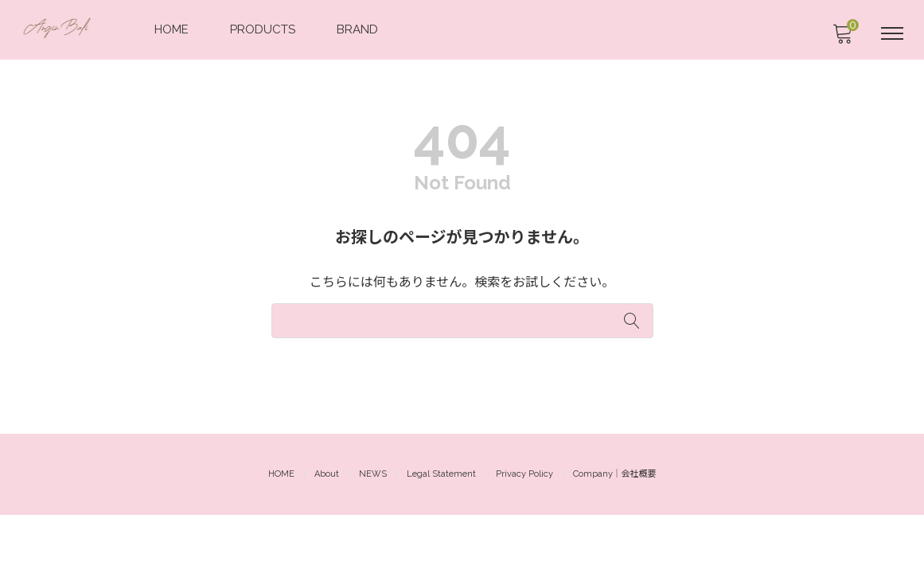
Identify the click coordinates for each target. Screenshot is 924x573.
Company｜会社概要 (615, 532)
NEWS (373, 532)
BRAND (359, 29)
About (327, 532)
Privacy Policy (524, 532)
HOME (173, 29)
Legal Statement (441, 532)
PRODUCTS (264, 29)
